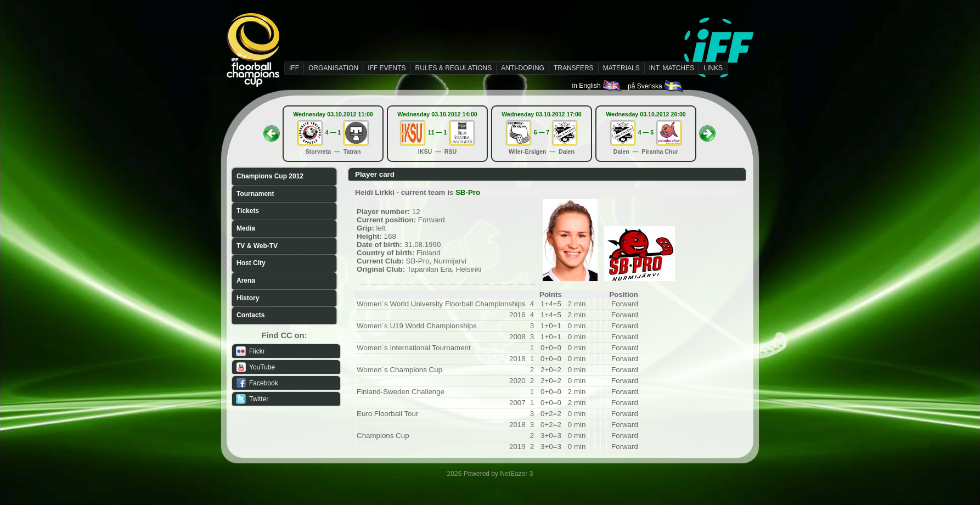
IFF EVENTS (387, 68)
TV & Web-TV (257, 246)
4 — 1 (333, 132)
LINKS (713, 68)
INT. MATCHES (672, 68)
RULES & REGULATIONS (453, 68)
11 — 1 (437, 132)
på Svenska (656, 86)
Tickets (248, 211)
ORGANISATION (333, 68)
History (248, 298)
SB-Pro (468, 192)
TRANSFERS (574, 68)
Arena (246, 280)
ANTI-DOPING (523, 68)
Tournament (255, 194)
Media (246, 228)
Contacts (250, 315)
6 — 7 (542, 132)
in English (597, 86)
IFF (294, 68)
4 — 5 (646, 132)
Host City (251, 263)
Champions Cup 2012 (270, 176)
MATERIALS (621, 68)
